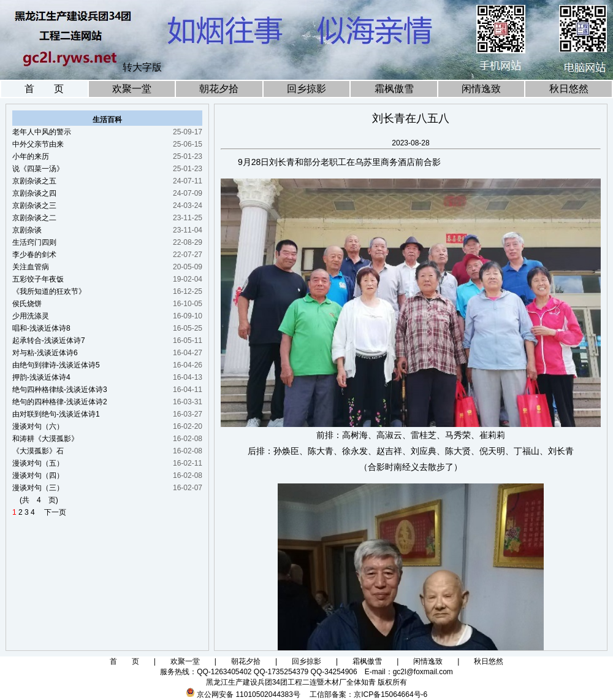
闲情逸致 (481, 89)
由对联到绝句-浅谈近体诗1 (56, 414)
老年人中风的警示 (42, 132)
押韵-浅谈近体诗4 (41, 377)
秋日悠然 (569, 89)
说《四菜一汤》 (38, 169)
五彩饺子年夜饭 (38, 279)
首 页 (44, 89)
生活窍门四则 (34, 242)
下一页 (51, 512)
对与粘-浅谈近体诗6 (45, 353)
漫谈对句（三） (38, 488)
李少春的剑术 (34, 255)
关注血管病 (31, 267)
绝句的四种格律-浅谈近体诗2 (60, 402)
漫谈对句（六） (38, 426)
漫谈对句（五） (38, 463)
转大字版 (142, 67)
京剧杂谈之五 (34, 181)
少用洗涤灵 (31, 316)
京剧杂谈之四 (34, 193)
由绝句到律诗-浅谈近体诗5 (56, 365)
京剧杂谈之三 (34, 206)
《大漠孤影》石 (38, 451)
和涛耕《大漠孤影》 (45, 439)
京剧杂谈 (27, 230)
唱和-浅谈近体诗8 (41, 328)
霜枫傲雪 (394, 89)
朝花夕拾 (219, 89)
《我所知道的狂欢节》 (49, 291)
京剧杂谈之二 (34, 218)
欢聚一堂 (132, 89)
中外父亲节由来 (38, 144)
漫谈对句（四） (38, 475)
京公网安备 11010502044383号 (249, 694)
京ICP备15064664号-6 (390, 694)
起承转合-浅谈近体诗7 (49, 340)
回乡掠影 (306, 89)
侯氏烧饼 (27, 304)
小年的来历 (31, 156)
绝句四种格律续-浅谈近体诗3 (60, 390)
